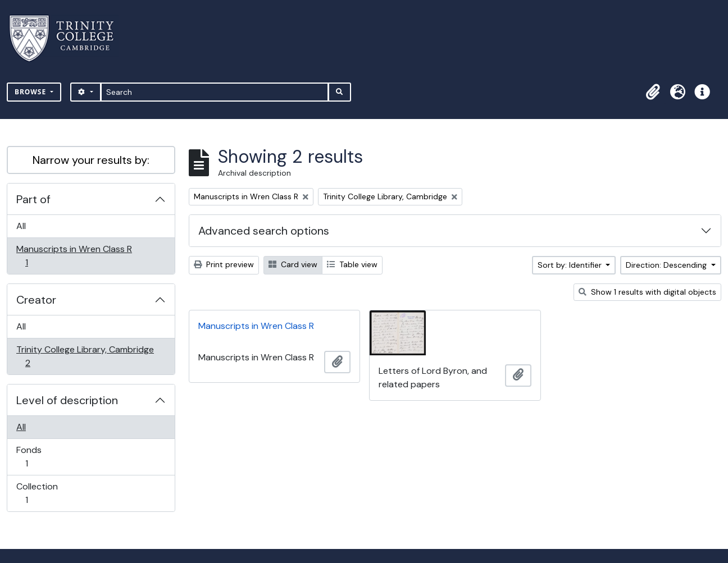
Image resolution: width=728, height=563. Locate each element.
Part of (33, 199)
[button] (653, 92)
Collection (37, 493)
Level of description (67, 400)
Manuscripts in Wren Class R (74, 256)
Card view (293, 264)
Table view (352, 264)
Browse (31, 92)
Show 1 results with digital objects (647, 292)
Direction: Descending (667, 265)
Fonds (34, 457)
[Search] (215, 92)
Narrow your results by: (91, 160)
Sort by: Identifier (571, 265)
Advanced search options (264, 231)
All (21, 226)
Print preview (224, 264)
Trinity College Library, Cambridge (85, 356)
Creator (36, 300)
